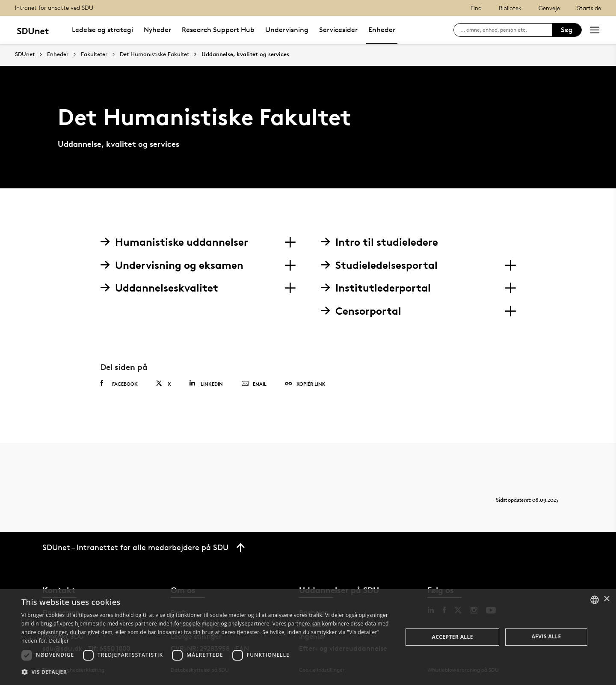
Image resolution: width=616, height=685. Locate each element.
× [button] (606, 599)
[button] (206, 672)
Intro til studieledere (379, 242)
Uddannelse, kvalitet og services (245, 54)
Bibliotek (510, 8)
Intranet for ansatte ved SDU (54, 7)
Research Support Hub (218, 30)
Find (476, 8)
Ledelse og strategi (102, 30)
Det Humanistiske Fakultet (154, 54)
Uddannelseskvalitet (159, 288)
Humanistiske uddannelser (174, 242)
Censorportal (361, 311)
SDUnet (25, 54)
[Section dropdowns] (290, 242)
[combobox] (595, 600)
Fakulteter (94, 54)
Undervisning (287, 30)
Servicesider (338, 30)
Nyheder (157, 30)
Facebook (119, 384)
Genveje (549, 8)
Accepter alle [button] (453, 637)
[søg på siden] (506, 30)
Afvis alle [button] (546, 636)
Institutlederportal (376, 288)
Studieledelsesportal (379, 265)
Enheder (382, 30)
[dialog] (308, 637)
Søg (567, 30)
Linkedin (206, 383)
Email (254, 384)
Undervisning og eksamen (172, 265)
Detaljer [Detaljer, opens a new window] (59, 641)
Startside (589, 8)
